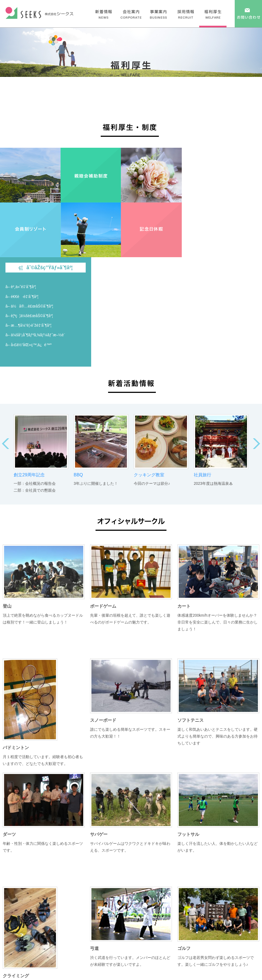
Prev (5, 444)
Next (257, 444)
